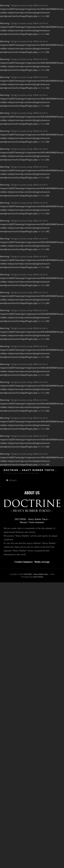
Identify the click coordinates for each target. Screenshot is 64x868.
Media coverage (42, 562)
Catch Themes (38, 577)
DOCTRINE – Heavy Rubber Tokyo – (30, 470)
